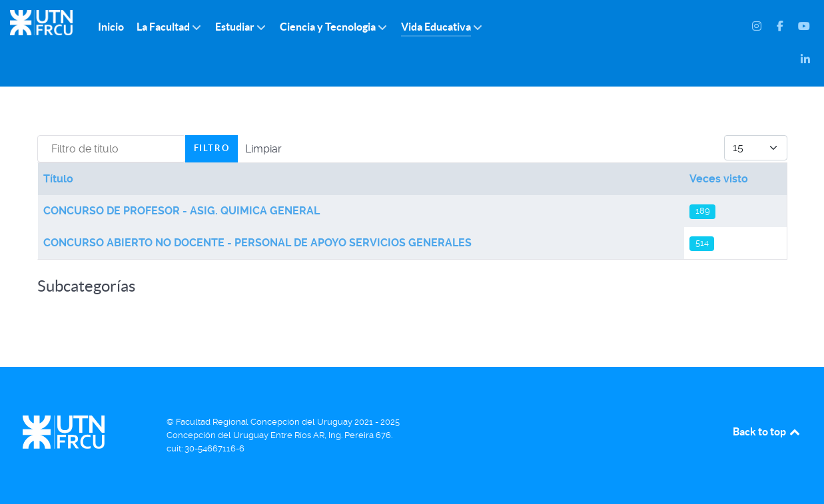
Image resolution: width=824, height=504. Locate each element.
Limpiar (263, 149)
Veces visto (719, 179)
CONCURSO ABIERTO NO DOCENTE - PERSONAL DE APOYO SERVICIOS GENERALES (257, 243)
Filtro (212, 148)
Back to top (767, 431)
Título (58, 179)
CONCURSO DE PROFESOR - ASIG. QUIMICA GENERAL (182, 211)
